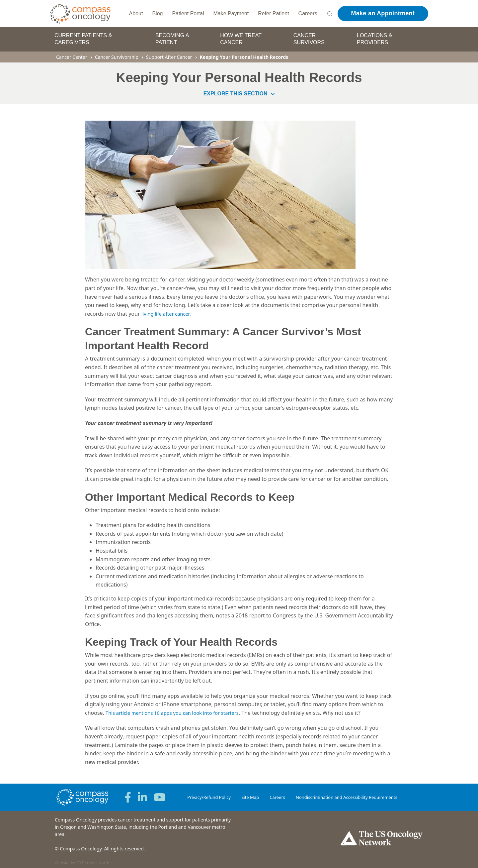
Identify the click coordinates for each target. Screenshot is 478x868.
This (111, 709)
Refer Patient (273, 11)
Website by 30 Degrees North (82, 859)
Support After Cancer (169, 53)
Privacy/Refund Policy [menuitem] (209, 793)
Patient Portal (188, 11)
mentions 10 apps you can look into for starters (192, 709)
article (125, 709)
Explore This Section (239, 90)
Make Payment (231, 11)
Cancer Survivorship (117, 53)
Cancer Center (72, 53)
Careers (308, 11)
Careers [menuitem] (277, 793)
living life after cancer (168, 310)
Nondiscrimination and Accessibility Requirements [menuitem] (347, 793)
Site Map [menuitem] (250, 793)
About (136, 11)
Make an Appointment (383, 12)
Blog (157, 11)
